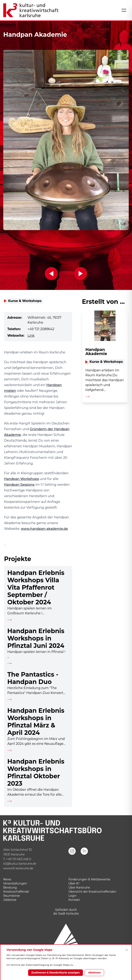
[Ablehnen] (126, 950)
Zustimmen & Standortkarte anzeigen (56, 973)
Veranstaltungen (15, 883)
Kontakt (74, 900)
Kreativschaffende (16, 892)
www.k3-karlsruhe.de (18, 868)
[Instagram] (72, 857)
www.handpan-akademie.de (45, 529)
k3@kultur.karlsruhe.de (20, 864)
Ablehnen (94, 973)
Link (31, 336)
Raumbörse (12, 896)
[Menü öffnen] (124, 10)
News (7, 879)
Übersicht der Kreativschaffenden (92, 892)
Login (73, 896)
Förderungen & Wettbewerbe (89, 879)
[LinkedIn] (84, 857)
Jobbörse (10, 900)
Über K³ (74, 883)
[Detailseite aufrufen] (38, 595)
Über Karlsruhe (79, 888)
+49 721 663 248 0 (19, 859)
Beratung (10, 888)
